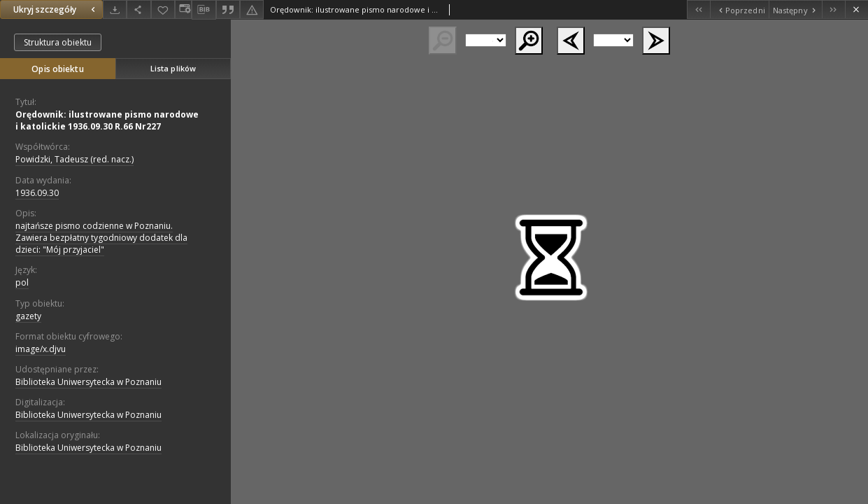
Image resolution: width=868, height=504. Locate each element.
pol (22, 282)
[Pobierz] (115, 9)
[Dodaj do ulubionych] (163, 9)
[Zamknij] (856, 9)
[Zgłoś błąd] (252, 9)
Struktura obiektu (58, 42)
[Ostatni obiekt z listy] (833, 9)
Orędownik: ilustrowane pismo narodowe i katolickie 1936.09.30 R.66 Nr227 (107, 120)
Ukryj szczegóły (56, 9)
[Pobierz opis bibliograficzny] (204, 10)
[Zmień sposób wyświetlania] (183, 9)
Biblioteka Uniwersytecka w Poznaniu (88, 382)
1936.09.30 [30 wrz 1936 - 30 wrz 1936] (37, 193)
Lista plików (173, 68)
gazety (28, 316)
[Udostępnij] (138, 9)
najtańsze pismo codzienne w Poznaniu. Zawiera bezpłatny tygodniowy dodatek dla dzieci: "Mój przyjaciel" (101, 238)
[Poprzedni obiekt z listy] (739, 9)
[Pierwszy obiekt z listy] (698, 9)
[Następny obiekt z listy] (795, 9)
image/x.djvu (41, 349)
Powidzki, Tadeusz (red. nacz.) (74, 159)
